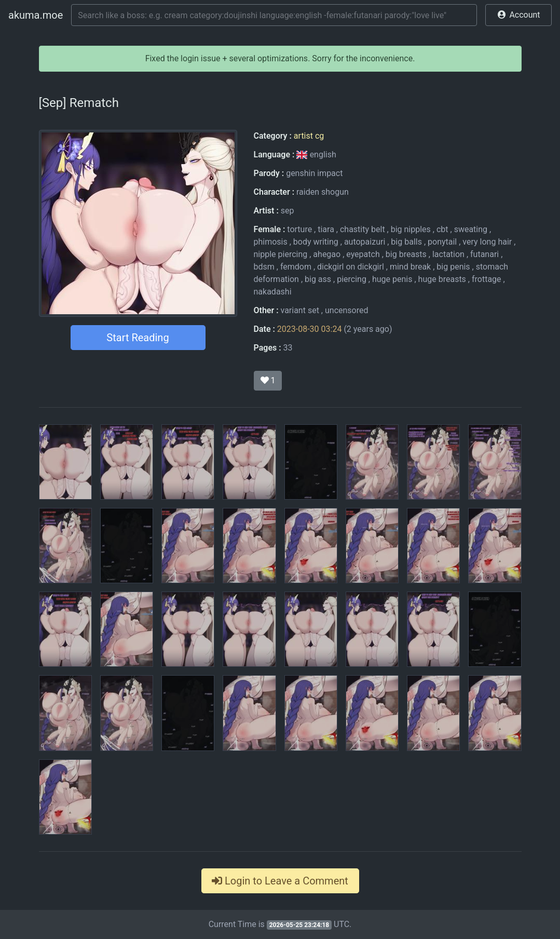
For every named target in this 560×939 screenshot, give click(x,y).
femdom (296, 267)
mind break (410, 267)
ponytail (442, 242)
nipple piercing (281, 254)
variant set (300, 310)
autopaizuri (365, 242)
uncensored (347, 310)
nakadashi (273, 292)
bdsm (264, 267)
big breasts (406, 254)
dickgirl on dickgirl (351, 267)
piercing (352, 279)
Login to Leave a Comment (280, 881)
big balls (406, 242)
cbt (442, 229)
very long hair (487, 242)
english (316, 155)
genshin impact (314, 173)
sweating (471, 229)
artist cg (309, 136)
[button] (518, 15)
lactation (448, 254)
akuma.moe (36, 15)
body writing (316, 242)
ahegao (327, 254)
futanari (484, 254)
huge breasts (442, 279)
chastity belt (363, 229)
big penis (453, 267)
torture (299, 229)
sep (288, 211)
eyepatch (363, 254)
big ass (318, 279)
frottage (487, 279)
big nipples (411, 229)
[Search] (274, 15)
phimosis (271, 242)
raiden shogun (323, 192)
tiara (326, 229)
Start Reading (138, 338)
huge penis (392, 279)
